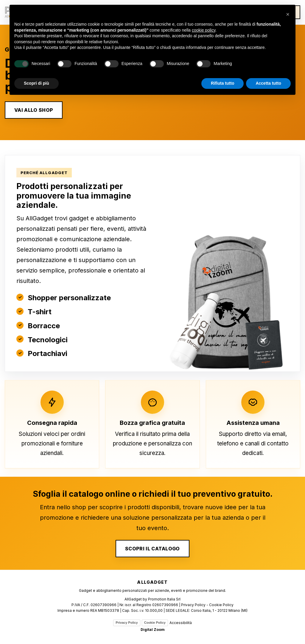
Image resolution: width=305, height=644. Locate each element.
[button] (288, 14)
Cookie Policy (155, 623)
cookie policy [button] (204, 30)
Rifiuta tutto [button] (223, 83)
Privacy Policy (127, 623)
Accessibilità (181, 623)
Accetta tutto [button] (268, 83)
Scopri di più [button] (36, 83)
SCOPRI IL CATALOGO (152, 549)
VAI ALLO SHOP (34, 110)
